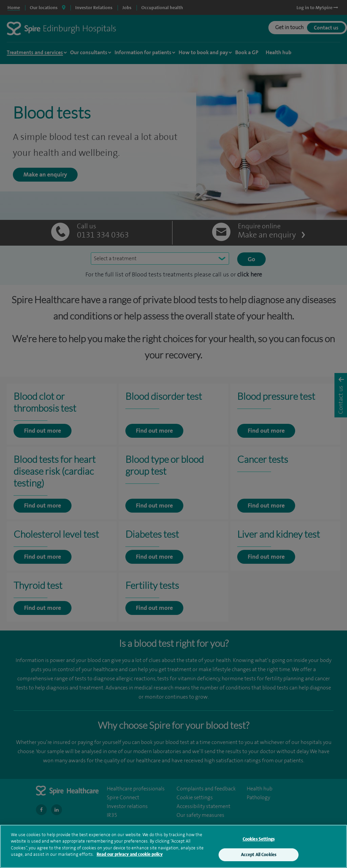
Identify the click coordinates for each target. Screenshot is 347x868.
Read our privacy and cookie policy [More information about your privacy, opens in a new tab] (130, 861)
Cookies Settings (259, 846)
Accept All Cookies (259, 861)
